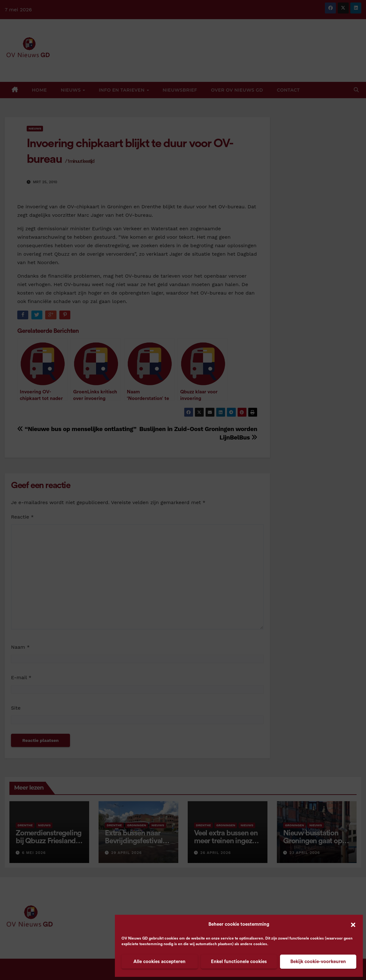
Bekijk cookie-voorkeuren (318, 962)
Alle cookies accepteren (159, 962)
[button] (353, 924)
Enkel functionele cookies (239, 962)
